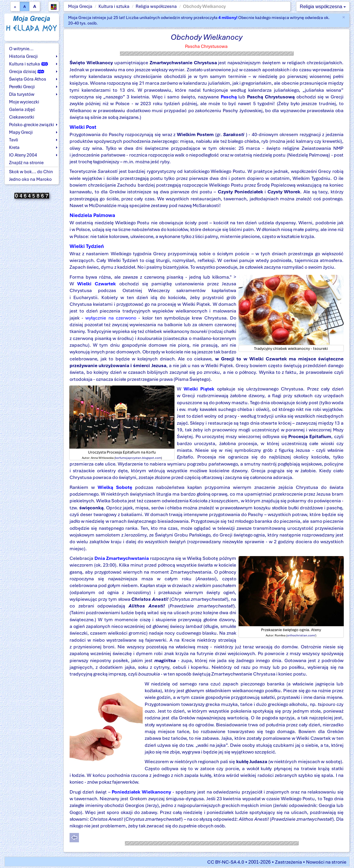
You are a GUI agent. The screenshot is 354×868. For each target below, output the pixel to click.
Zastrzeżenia (289, 862)
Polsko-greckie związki (32, 125)
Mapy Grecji (21, 132)
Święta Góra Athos (28, 79)
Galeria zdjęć (22, 110)
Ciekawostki (22, 117)
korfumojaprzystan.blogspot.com (138, 458)
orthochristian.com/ (301, 635)
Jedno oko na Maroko (30, 179)
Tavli (14, 140)
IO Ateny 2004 (23, 155)
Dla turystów (22, 94)
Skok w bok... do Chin (31, 172)
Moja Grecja (80, 6)
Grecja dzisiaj (27, 72)
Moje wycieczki (24, 102)
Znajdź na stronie (26, 163)
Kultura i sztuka (114, 6)
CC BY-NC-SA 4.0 (226, 862)
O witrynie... (21, 49)
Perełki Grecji (22, 87)
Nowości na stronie (326, 862)
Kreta (14, 147)
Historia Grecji (23, 56)
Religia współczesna (156, 6)
